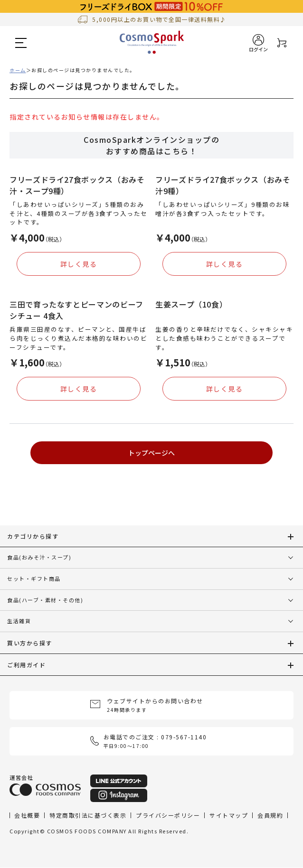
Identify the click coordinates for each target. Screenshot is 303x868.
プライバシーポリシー (168, 815)
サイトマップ (229, 815)
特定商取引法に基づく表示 (88, 815)
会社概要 (27, 815)
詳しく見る (79, 264)
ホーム (18, 70)
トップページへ (151, 453)
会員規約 (270, 815)
